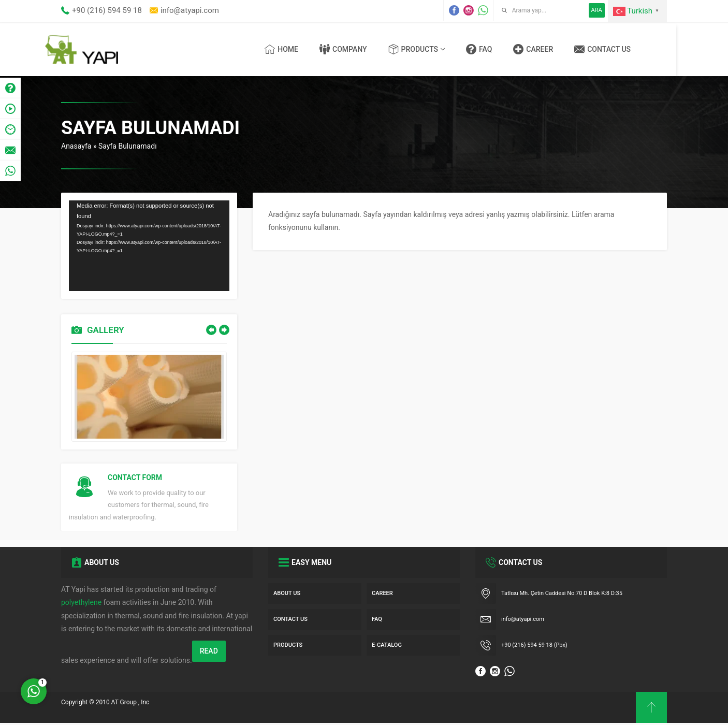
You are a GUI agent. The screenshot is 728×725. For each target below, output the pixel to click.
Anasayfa (76, 146)
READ (209, 653)
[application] (149, 245)
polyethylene (81, 604)
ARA (597, 10)
